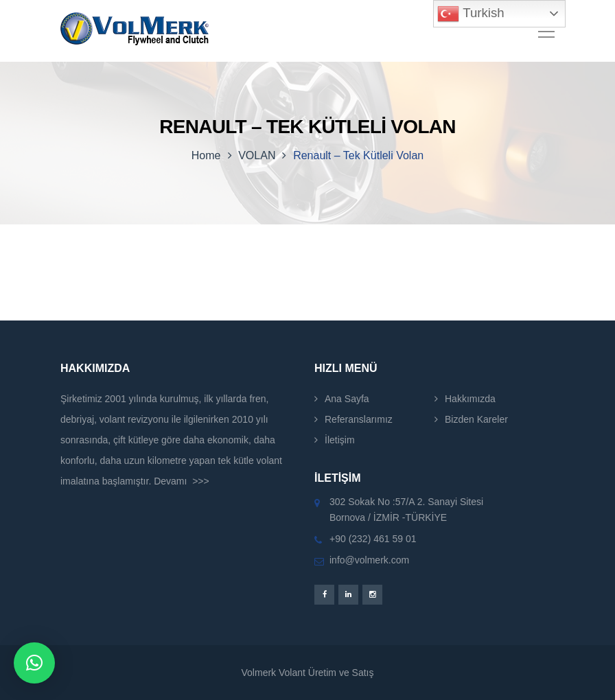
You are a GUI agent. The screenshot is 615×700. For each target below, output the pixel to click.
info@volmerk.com (369, 560)
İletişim (340, 440)
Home (206, 155)
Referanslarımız (359, 419)
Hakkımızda (470, 399)
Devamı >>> (182, 481)
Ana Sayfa (347, 399)
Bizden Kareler (476, 419)
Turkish (471, 14)
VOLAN (257, 155)
